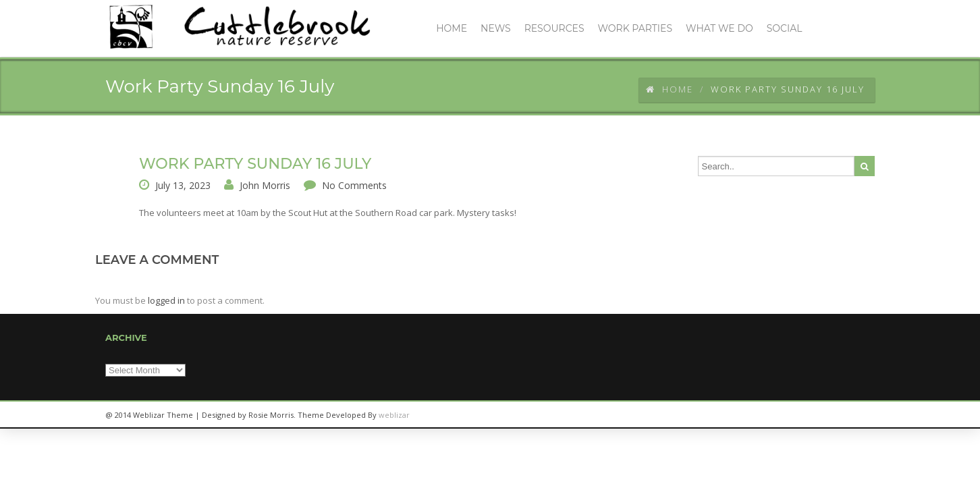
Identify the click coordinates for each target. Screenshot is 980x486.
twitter (827, 415)
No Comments (354, 185)
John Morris (265, 185)
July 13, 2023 (183, 185)
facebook (858, 415)
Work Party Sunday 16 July (255, 164)
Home (670, 89)
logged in (166, 300)
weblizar (394, 415)
